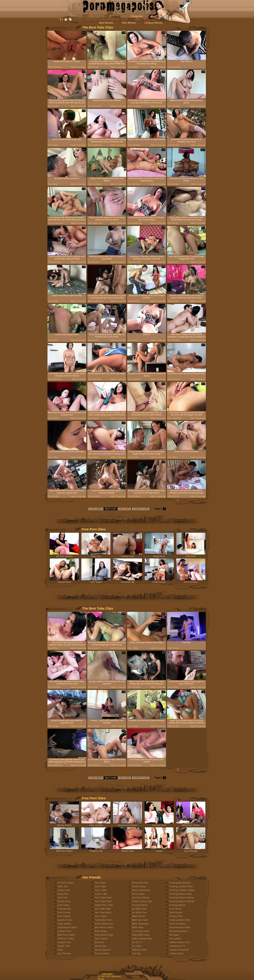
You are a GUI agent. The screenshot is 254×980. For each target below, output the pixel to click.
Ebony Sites (138, 894)
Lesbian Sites (176, 953)
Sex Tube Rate (102, 909)
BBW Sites (138, 927)
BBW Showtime (140, 924)
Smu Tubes (101, 916)
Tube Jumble (96, 824)
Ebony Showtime (141, 890)
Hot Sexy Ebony (140, 898)
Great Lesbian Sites (180, 920)
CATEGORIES (96, 509)
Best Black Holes (104, 927)
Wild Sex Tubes (64, 850)
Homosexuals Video (180, 927)
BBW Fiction (138, 916)
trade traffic (107, 974)
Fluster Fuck (64, 581)
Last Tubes (96, 581)
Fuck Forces (159, 581)
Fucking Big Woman (180, 883)
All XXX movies (64, 555)
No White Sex (139, 912)
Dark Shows (101, 938)
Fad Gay (136, 953)
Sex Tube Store (103, 912)
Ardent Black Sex (104, 924)
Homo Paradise (177, 924)
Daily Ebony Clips (104, 935)
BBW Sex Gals (140, 920)
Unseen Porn (159, 824)
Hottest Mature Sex (179, 942)
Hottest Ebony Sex (142, 901)
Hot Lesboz (175, 938)
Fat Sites (136, 946)
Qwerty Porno (64, 824)
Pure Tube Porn (103, 901)
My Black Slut (139, 909)
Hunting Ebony (140, 905)
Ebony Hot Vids (140, 883)
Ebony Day (100, 946)
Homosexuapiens (178, 931)
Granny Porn (176, 916)
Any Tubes (100, 883)
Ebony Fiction (102, 953)
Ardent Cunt (127, 555)
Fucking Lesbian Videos (182, 890)
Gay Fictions (176, 912)
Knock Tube (101, 894)
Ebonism (99, 942)
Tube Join (96, 555)
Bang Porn (159, 555)
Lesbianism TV (177, 946)
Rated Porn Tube (104, 905)
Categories (136, 16)
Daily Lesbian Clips (142, 938)
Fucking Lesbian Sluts (181, 886)
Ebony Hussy (139, 886)
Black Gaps (101, 931)
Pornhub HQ (127, 581)
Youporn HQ (96, 850)
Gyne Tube (100, 890)
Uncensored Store (127, 824)
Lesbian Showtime (179, 950)
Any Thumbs (191, 850)
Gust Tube (100, 886)
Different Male (139, 950)
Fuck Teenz (175, 909)
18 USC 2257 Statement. (110, 976)
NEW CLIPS (124, 509)
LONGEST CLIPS (141, 509)
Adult (159, 850)
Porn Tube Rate (103, 898)
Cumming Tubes (141, 931)
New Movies (129, 23)
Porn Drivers (191, 581)
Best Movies (106, 23)
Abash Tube (127, 850)
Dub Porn (191, 555)
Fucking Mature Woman (182, 901)
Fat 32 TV (137, 942)
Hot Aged (174, 935)
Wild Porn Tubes (191, 824)
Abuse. (101, 979)
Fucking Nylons (177, 905)
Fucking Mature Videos (181, 898)
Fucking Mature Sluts (180, 894)
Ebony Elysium (102, 950)
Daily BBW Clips (141, 935)
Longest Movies (154, 23)
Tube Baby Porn (103, 920)
